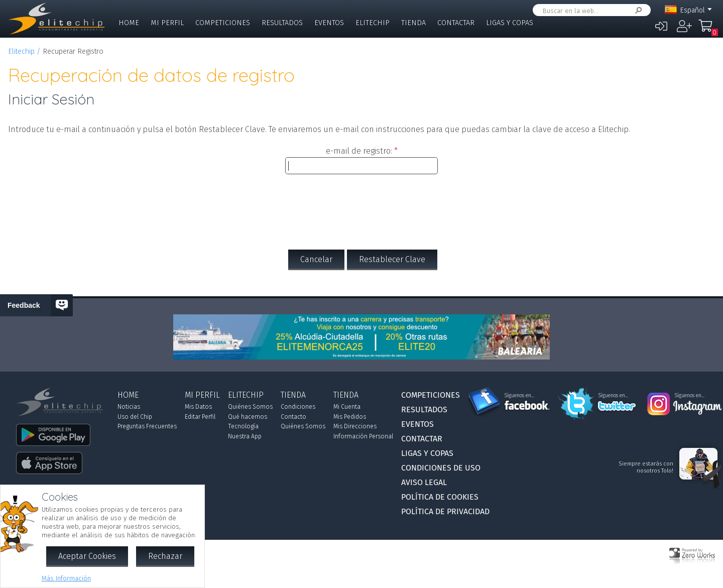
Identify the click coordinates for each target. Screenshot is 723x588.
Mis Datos (198, 407)
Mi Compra (708, 30)
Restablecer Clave (392, 259)
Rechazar (165, 556)
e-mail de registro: (359, 151)
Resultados (282, 23)
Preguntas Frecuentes (147, 426)
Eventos (329, 23)
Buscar (637, 10)
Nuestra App (245, 436)
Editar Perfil (200, 417)
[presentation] (361, 206)
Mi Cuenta (347, 407)
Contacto (293, 417)
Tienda (413, 23)
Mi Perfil (167, 23)
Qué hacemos (248, 417)
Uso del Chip (135, 417)
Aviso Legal (424, 482)
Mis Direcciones (355, 426)
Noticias (129, 407)
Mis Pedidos (350, 417)
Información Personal (363, 436)
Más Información (66, 578)
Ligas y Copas (510, 23)
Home (129, 23)
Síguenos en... (519, 396)
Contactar (456, 23)
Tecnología (243, 426)
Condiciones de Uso (441, 468)
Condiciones (298, 407)
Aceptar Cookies (87, 556)
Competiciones (223, 23)
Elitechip (373, 23)
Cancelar (316, 259)
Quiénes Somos (250, 407)
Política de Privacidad (445, 511)
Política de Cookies (440, 497)
